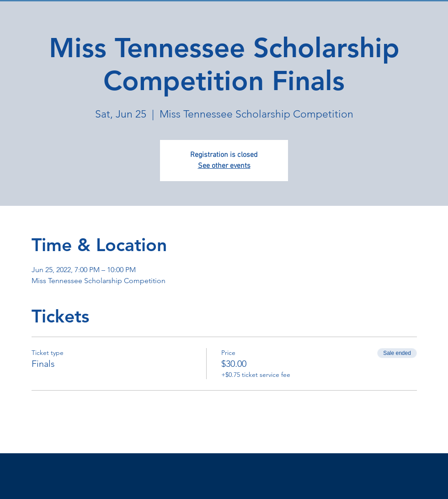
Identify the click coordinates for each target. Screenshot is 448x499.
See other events (224, 166)
